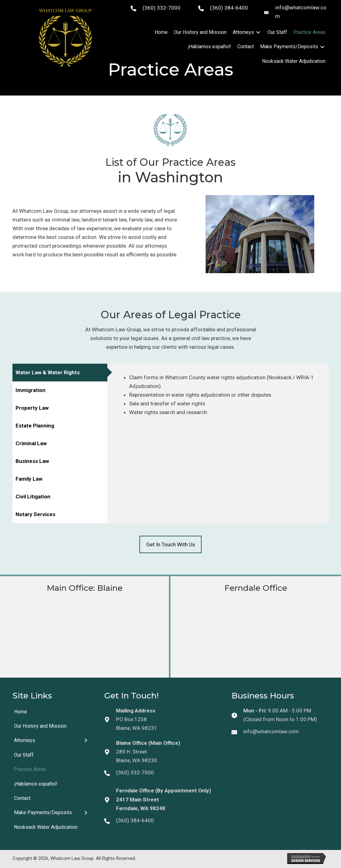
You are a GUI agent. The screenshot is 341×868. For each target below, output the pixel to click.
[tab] (60, 373)
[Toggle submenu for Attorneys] (258, 33)
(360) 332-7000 (161, 8)
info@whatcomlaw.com (271, 731)
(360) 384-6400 (229, 8)
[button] (170, 544)
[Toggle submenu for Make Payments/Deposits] (322, 47)
